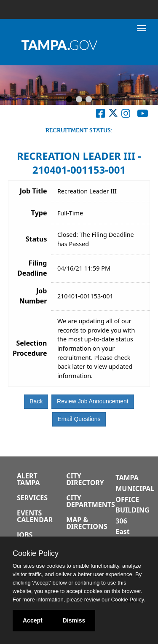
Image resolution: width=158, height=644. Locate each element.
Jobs (25, 535)
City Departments (91, 501)
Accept (33, 620)
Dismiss (74, 620)
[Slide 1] (69, 100)
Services (32, 498)
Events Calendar (35, 516)
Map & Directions (87, 523)
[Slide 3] (89, 100)
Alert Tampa (28, 479)
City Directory (85, 479)
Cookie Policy (36, 553)
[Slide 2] (79, 100)
